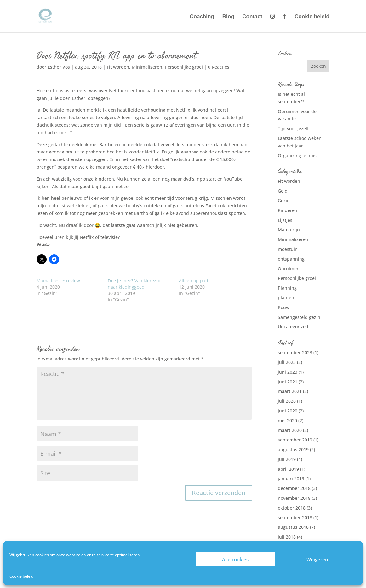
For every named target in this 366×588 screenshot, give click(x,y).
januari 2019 (291, 478)
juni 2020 (288, 411)
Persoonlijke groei (184, 67)
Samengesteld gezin (299, 317)
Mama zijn (289, 230)
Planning (287, 288)
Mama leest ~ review (58, 281)
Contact (252, 17)
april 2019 (288, 469)
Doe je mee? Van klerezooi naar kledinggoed (135, 284)
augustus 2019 (293, 450)
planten (286, 298)
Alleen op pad (194, 281)
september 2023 (295, 352)
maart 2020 (290, 430)
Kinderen (288, 210)
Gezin (284, 201)
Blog (228, 17)
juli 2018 (287, 537)
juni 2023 (288, 372)
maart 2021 (290, 391)
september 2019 (295, 440)
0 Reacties (219, 67)
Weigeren (317, 559)
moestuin (288, 249)
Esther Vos (59, 67)
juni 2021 (288, 382)
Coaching (202, 17)
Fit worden (118, 67)
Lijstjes (285, 220)
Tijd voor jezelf (293, 128)
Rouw (284, 307)
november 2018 (294, 498)
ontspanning (291, 259)
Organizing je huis (297, 156)
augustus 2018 (293, 527)
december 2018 (294, 488)
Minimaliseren (147, 67)
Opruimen (289, 269)
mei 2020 (287, 421)
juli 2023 (287, 362)
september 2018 (295, 518)
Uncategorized (293, 327)
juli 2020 (287, 401)
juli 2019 (287, 459)
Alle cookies (235, 559)
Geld (283, 191)
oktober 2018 (292, 508)
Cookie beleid (21, 576)
